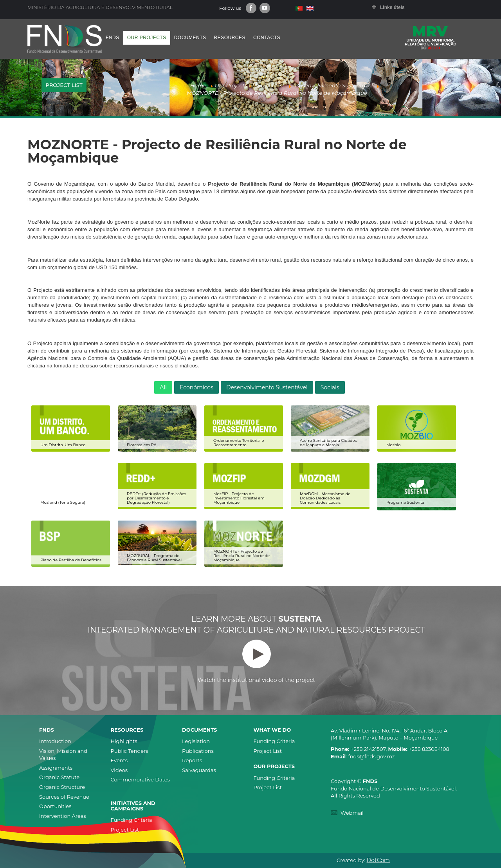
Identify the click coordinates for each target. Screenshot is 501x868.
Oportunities (55, 806)
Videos (119, 770)
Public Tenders (130, 751)
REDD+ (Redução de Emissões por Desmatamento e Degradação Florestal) (157, 498)
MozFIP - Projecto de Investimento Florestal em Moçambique (239, 498)
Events (119, 760)
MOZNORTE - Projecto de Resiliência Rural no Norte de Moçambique (241, 556)
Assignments (56, 768)
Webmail (352, 813)
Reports (192, 760)
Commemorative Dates (140, 779)
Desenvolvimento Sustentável (267, 387)
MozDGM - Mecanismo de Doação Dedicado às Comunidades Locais (325, 498)
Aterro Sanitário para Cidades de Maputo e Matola (328, 443)
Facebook (251, 8)
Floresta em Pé (141, 445)
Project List (268, 751)
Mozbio (394, 445)
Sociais (330, 387)
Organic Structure (62, 787)
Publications (198, 751)
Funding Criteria (274, 741)
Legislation (196, 741)
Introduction (55, 741)
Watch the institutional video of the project (256, 662)
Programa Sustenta (405, 502)
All (163, 387)
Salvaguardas (199, 770)
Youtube (265, 8)
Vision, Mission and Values (63, 755)
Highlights (124, 741)
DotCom (378, 860)
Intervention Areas (63, 816)
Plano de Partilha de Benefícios (71, 560)
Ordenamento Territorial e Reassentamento (239, 443)
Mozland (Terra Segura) (63, 502)
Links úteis (392, 7)
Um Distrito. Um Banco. (63, 445)
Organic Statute (59, 777)
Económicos (196, 387)
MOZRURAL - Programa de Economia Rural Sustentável (154, 558)
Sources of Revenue (64, 797)
